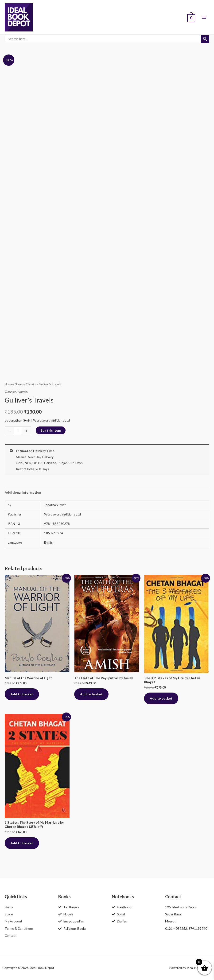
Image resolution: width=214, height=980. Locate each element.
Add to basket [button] (22, 694)
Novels (19, 384)
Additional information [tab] (23, 492)
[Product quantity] (18, 431)
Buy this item (51, 430)
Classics (31, 384)
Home (9, 384)
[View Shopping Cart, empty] (191, 17)
